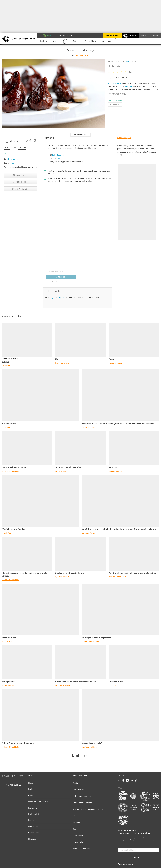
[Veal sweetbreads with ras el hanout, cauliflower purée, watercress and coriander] (121, 395)
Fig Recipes (115, 104)
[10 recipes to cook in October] (81, 448)
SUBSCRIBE (61, 277)
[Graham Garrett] (134, 662)
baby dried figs (12, 159)
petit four (128, 86)
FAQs (75, 816)
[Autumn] (27, 340)
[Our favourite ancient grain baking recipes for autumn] (134, 554)
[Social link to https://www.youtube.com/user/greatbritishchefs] (132, 780)
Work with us (78, 790)
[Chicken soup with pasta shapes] (81, 554)
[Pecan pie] (134, 448)
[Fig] (81, 340)
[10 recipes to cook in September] (121, 609)
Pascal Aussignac (82, 55)
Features (32, 820)
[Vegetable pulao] (40, 609)
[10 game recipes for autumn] (27, 448)
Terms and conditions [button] (53, 282)
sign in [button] (54, 297)
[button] (44, 41)
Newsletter (33, 839)
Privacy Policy (78, 842)
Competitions (34, 833)
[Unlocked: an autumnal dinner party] (40, 715)
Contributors (78, 835)
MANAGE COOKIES (13, 785)
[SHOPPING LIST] (35, 141)
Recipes (31, 789)
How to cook (33, 826)
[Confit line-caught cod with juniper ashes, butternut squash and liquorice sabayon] (121, 501)
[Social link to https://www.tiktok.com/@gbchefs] (136, 780)
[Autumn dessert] (40, 395)
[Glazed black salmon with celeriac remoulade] (81, 662)
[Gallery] (53, 94)
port (14, 163)
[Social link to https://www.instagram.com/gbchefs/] (127, 780)
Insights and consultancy (83, 796)
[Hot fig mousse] (27, 662)
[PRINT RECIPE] (31, 141)
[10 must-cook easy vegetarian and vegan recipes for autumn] (27, 554)
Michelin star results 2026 (38, 802)
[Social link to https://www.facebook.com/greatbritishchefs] (119, 780)
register (62, 297)
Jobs (75, 829)
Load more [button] (79, 756)
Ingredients (33, 808)
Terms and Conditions (82, 848)
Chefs (31, 795)
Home (31, 783)
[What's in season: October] (40, 501)
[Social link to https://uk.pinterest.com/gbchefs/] (123, 780)
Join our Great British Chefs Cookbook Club (90, 809)
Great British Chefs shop (83, 803)
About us (77, 822)
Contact (76, 783)
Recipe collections (35, 814)
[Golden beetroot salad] (121, 715)
